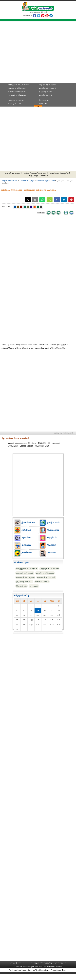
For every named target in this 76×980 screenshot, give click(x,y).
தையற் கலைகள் (12, 173)
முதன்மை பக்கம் (10, 181)
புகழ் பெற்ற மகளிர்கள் (38, 176)
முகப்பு (13, 963)
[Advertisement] (38, 53)
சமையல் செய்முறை (17, 91)
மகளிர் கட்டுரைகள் (47, 88)
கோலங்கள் (44, 100)
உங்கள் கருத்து (32, 963)
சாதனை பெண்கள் (16, 100)
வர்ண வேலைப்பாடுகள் (35, 173)
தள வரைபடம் (60, 963)
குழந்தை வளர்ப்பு (47, 91)
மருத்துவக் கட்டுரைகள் (18, 84)
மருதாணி (43, 104)
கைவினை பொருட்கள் (60, 173)
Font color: (6, 206)
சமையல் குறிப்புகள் (17, 95)
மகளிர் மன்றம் (45, 95)
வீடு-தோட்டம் (14, 104)
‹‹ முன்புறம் (57, 433)
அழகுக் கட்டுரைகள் (17, 88)
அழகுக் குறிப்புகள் (47, 84)
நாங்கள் (21, 963)
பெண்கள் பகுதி (27, 181)
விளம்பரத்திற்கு (46, 963)
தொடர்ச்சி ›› (70, 433)
